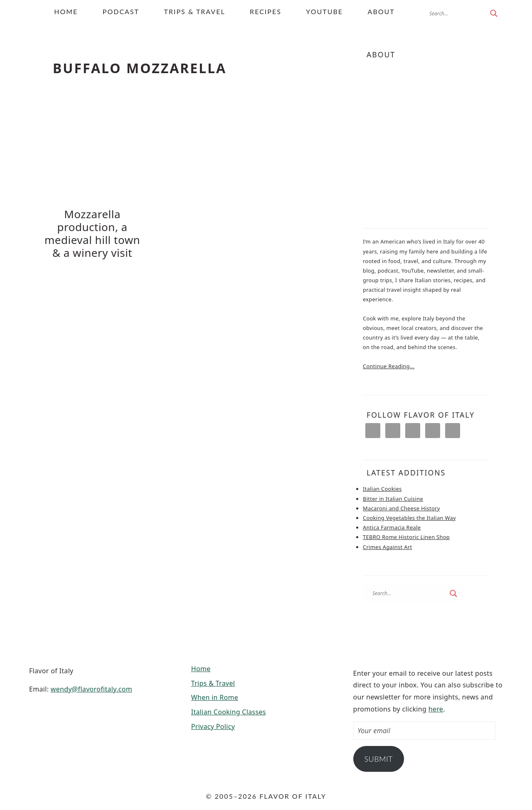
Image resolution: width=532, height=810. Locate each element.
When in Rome (215, 697)
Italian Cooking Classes (229, 712)
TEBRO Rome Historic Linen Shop (406, 537)
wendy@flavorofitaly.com (91, 688)
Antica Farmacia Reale (392, 527)
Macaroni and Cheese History (401, 508)
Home (201, 668)
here (436, 708)
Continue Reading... (389, 366)
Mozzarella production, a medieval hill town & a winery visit (92, 234)
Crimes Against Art (387, 546)
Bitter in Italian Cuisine (393, 498)
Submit (378, 758)
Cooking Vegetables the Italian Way (409, 517)
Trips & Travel (213, 682)
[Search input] (458, 13)
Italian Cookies (382, 489)
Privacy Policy (213, 726)
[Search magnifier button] (494, 13)
